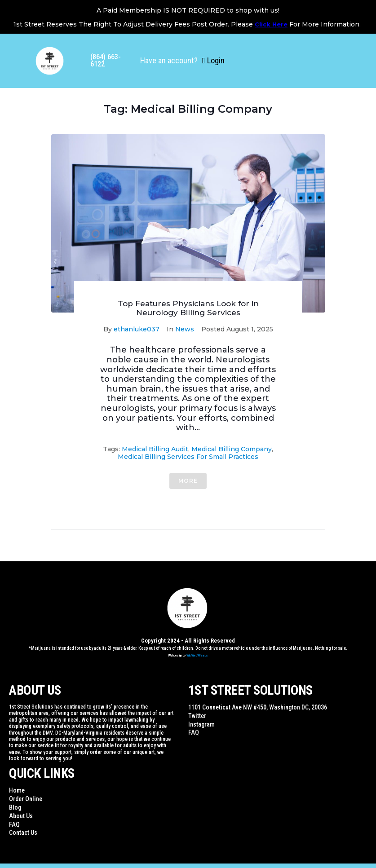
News (185, 329)
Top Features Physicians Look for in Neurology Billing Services (188, 308)
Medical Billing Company (232, 449)
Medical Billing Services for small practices (188, 457)
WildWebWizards (197, 655)
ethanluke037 (137, 329)
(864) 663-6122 (106, 60)
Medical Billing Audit (155, 449)
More (188, 481)
